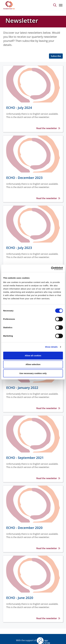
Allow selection (33, 364)
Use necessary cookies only (33, 373)
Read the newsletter (47, 128)
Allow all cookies (33, 356)
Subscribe (56, 56)
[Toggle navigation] (61, 5)
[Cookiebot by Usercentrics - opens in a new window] (51, 268)
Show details (51, 347)
